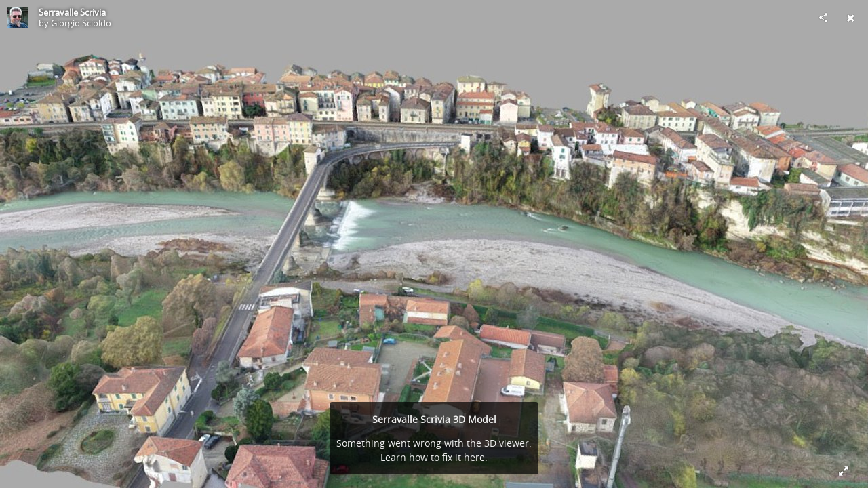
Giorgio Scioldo (81, 23)
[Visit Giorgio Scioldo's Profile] (18, 18)
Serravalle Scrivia (72, 12)
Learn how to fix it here (433, 457)
